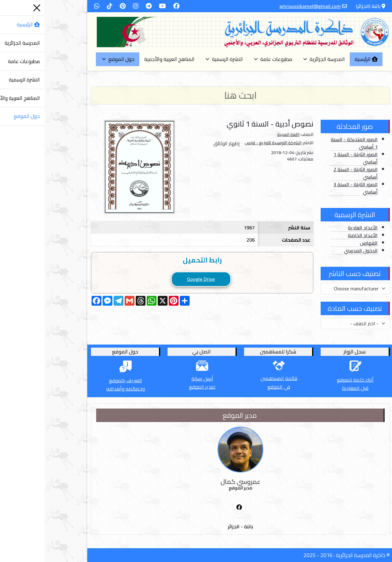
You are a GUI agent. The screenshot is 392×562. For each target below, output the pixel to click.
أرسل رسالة (158, 379)
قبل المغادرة (311, 388)
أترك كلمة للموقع (311, 380)
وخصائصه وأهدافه (81, 389)
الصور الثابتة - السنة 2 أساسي (311, 173)
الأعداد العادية (318, 228)
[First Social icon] (195, 507)
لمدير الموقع (158, 387)
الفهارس (324, 243)
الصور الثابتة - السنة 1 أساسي (311, 158)
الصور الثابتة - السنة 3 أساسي (311, 188)
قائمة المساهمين (234, 378)
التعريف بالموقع (81, 380)
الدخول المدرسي (316, 251)
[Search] (196, 95)
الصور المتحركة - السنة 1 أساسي (310, 143)
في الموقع (234, 387)
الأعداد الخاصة (318, 235)
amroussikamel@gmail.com (266, 6)
